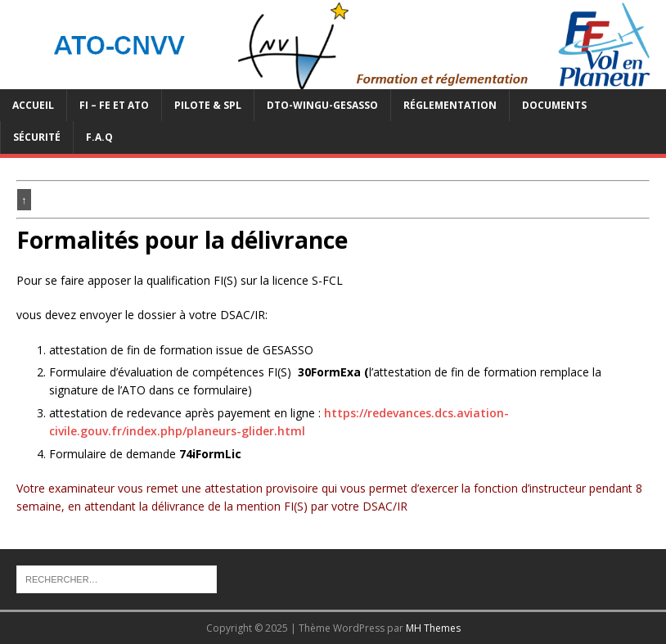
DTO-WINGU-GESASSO (322, 105)
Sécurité (37, 137)
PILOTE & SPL (208, 105)
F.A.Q (99, 137)
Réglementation (450, 105)
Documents (554, 105)
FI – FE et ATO (114, 105)
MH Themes (433, 628)
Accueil (33, 105)
